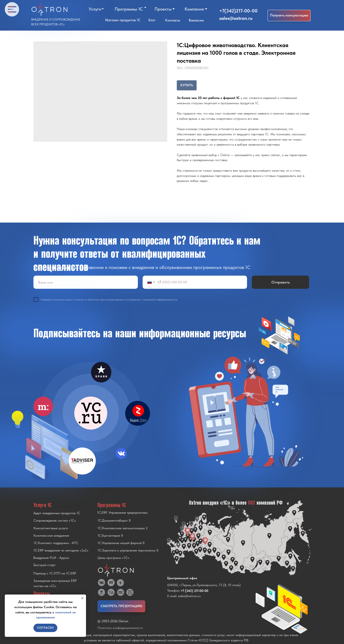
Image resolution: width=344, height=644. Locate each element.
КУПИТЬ (187, 85)
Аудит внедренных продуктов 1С (57, 513)
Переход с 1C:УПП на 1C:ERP (55, 573)
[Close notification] (82, 598)
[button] (289, 16)
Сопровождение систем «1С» (55, 520)
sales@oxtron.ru (236, 18)
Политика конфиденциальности (120, 628)
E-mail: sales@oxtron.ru (184, 596)
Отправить (281, 282)
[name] (86, 282)
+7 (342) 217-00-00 (194, 591)
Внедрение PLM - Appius (51, 558)
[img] (91, 413)
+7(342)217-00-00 (238, 11)
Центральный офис (182, 578)
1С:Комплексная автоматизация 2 (123, 528)
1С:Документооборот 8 (114, 520)
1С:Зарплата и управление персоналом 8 (128, 550)
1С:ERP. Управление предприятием (122, 513)
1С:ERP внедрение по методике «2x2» (61, 550)
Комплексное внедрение (51, 535)
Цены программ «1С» (113, 558)
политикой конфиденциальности (160, 300)
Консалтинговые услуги (51, 528)
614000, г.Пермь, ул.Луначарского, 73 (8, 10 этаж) (204, 585)
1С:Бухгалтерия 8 (110, 535)
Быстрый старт (45, 565)
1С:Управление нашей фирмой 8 (121, 543)
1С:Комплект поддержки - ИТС (56, 543)
